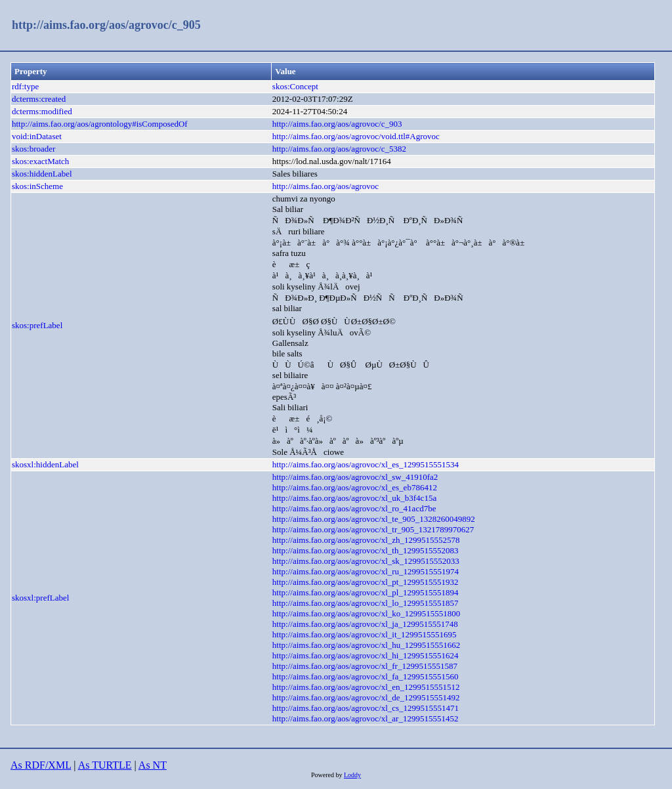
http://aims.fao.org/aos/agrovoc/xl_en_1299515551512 (366, 687)
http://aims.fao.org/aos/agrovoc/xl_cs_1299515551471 (366, 708)
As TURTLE (105, 765)
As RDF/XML (41, 765)
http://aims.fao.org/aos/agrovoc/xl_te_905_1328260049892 (374, 519)
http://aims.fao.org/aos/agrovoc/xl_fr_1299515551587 (365, 666)
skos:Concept (295, 86)
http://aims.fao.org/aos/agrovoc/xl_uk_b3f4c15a (354, 498)
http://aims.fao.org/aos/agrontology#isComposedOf (100, 124)
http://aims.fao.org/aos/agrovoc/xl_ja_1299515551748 (365, 624)
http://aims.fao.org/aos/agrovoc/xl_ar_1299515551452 (366, 718)
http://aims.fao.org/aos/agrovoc (325, 186)
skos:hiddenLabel (42, 174)
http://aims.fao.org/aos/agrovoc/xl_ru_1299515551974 (366, 571)
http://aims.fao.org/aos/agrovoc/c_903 (337, 124)
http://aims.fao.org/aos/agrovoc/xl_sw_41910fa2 (355, 477)
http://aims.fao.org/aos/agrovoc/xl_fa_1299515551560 (366, 676)
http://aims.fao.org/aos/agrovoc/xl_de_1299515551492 (366, 697)
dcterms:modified (42, 111)
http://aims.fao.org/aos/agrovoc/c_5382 (339, 149)
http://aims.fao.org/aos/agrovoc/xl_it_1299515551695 (365, 634)
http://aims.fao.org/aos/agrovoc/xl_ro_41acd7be (354, 508)
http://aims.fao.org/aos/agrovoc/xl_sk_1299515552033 (366, 561)
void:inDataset (37, 136)
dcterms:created (39, 99)
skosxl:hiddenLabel (45, 464)
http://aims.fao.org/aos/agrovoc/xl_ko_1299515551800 (366, 613)
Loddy (352, 775)
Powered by (327, 775)
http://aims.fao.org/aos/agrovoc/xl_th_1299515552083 (366, 550)
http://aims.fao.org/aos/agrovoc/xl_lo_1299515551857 (366, 603)
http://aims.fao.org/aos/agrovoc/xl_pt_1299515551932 (366, 582)
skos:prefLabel (37, 325)
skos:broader (33, 149)
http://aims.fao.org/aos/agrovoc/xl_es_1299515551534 (366, 464)
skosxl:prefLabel (40, 598)
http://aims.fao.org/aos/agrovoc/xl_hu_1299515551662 (366, 645)
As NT (153, 765)
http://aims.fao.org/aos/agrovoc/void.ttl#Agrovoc (356, 136)
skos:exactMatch (40, 161)
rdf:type (25, 86)
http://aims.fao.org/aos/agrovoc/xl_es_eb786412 (355, 487)
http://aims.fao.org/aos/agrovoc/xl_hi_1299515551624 (366, 655)
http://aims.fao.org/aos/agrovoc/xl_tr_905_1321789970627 (373, 529)
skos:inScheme (37, 186)
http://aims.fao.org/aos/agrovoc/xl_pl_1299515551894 (366, 592)
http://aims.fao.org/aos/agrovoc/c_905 (106, 25)
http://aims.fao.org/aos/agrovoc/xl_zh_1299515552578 (366, 540)
